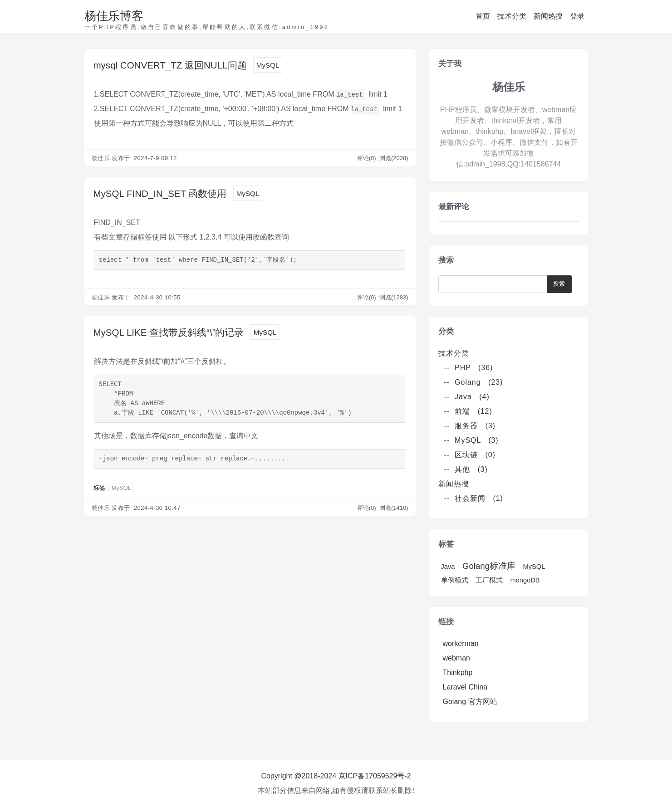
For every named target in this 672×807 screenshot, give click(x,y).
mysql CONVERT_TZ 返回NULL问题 (183, 66)
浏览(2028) (394, 159)
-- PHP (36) (469, 368)
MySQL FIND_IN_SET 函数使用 (171, 196)
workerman (461, 643)
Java (448, 567)
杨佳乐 (101, 159)
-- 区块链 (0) (470, 455)
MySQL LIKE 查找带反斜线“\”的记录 (180, 336)
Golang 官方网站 (470, 702)
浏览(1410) (394, 513)
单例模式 (455, 580)
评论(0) (368, 159)
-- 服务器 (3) (470, 426)
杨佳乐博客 (114, 16)
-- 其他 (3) (466, 469)
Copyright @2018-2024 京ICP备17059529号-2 (336, 776)
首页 (483, 16)
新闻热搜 (548, 16)
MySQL (293, 66)
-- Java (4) (467, 397)
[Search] (495, 284)
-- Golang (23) (474, 382)
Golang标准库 (489, 566)
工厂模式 (489, 580)
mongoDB (525, 580)
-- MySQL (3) (471, 440)
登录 (577, 16)
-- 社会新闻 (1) (474, 498)
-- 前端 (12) (468, 411)
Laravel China (465, 687)
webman (456, 658)
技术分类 (512, 16)
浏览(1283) (394, 300)
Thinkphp (458, 672)
